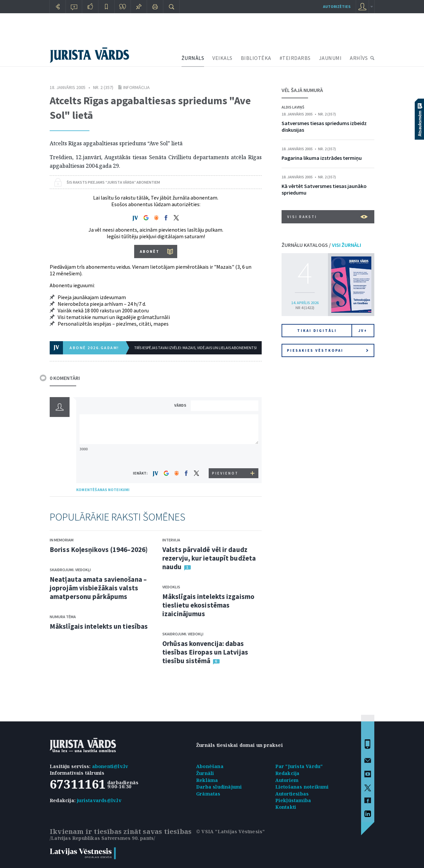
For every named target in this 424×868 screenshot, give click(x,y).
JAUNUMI (330, 58)
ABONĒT (150, 251)
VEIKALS (222, 58)
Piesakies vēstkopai (328, 350)
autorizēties (337, 6)
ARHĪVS (359, 58)
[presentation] (226, 456)
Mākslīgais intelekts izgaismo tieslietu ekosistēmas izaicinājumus (208, 605)
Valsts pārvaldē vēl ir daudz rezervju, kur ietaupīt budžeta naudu (209, 558)
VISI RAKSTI (327, 217)
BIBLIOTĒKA (256, 58)
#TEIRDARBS (295, 58)
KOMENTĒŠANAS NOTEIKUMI (103, 490)
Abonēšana (210, 766)
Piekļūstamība (293, 800)
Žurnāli (205, 773)
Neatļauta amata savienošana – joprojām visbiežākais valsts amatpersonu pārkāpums (98, 588)
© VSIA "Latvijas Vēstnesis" (230, 831)
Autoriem (287, 780)
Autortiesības (292, 794)
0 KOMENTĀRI (65, 378)
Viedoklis (171, 587)
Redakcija (288, 773)
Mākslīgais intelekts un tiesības (99, 626)
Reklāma (207, 780)
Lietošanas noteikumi (302, 787)
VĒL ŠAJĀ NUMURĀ (302, 90)
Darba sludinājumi (219, 787)
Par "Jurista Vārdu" (299, 766)
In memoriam (62, 540)
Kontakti (286, 807)
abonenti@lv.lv (110, 766)
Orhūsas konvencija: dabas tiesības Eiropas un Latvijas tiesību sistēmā (205, 652)
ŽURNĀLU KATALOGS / (321, 245)
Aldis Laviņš (293, 107)
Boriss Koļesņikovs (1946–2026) (99, 549)
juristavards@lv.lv (99, 800)
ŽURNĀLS (193, 58)
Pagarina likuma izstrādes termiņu (322, 158)
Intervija (171, 540)
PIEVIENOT (225, 473)
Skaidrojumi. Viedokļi (70, 570)
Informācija (136, 87)
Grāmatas (208, 794)
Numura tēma (63, 617)
